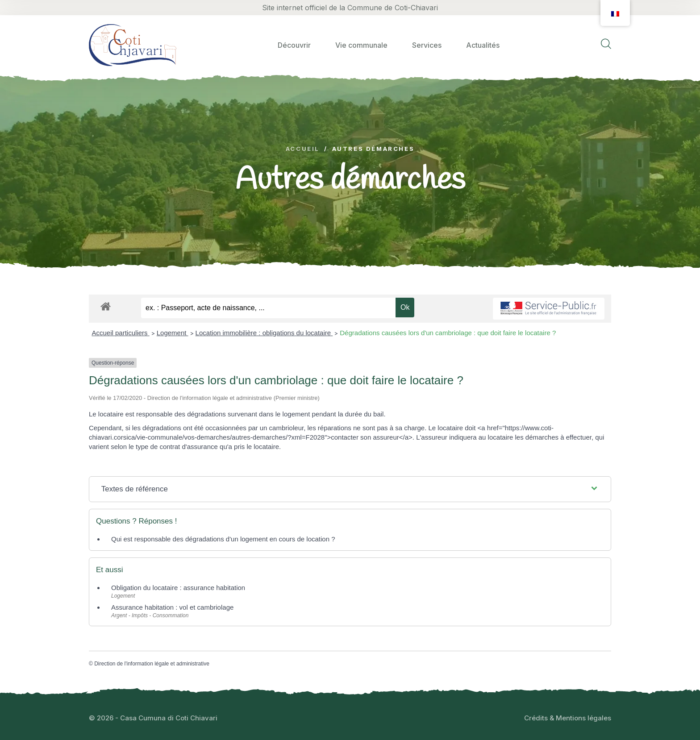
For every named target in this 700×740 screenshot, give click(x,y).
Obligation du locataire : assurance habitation (178, 588)
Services (427, 45)
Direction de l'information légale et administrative (152, 664)
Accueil (303, 149)
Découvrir (294, 45)
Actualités (483, 45)
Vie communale (361, 45)
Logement (173, 333)
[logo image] (133, 45)
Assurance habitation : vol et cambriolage (172, 607)
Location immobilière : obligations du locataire (264, 333)
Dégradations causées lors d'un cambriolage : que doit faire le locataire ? (448, 333)
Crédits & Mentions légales (568, 718)
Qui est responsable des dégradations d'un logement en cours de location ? (223, 539)
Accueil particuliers (121, 333)
